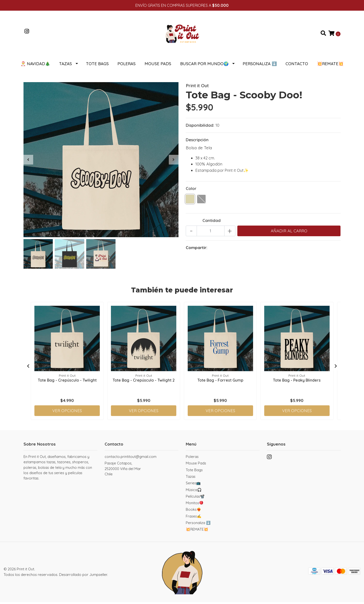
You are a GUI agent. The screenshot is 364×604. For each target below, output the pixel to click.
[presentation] (28, 162)
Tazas (66, 66)
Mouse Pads (158, 66)
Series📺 (193, 485)
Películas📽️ (195, 498)
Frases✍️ (194, 518)
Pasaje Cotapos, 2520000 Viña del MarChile (123, 471)
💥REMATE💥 (330, 66)
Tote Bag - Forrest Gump (220, 382)
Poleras (127, 66)
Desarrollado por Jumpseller (83, 577)
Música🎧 (194, 492)
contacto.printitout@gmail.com (131, 459)
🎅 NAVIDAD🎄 (35, 66)
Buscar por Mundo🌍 (204, 66)
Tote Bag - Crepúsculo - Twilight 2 (144, 382)
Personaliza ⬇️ (260, 66)
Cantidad (212, 222)
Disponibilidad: (200, 127)
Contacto (297, 66)
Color (191, 190)
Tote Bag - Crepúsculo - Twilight (67, 382)
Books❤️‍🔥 (194, 511)
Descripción (197, 142)
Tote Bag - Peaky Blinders (297, 382)
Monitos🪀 (195, 505)
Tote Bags (97, 66)
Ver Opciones (67, 412)
